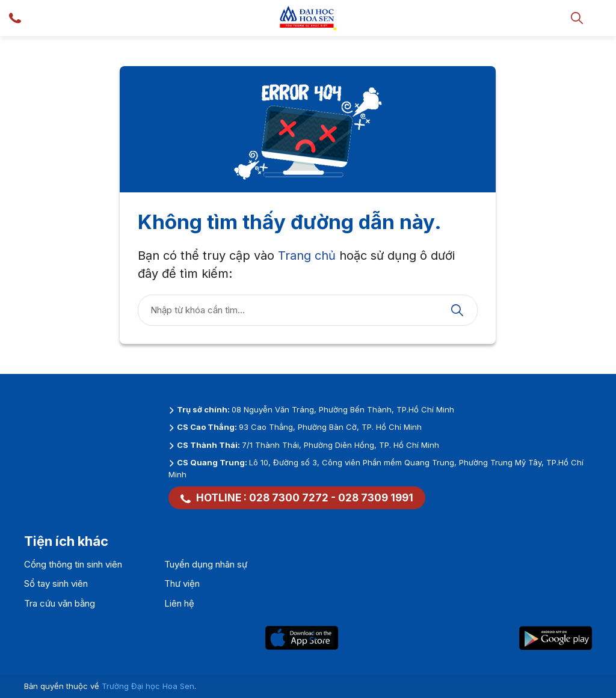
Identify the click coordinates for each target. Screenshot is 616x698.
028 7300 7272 (289, 498)
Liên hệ (179, 603)
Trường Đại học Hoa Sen (148, 686)
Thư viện (182, 583)
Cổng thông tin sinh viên (73, 564)
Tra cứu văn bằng (60, 603)
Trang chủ (307, 256)
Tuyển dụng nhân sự (206, 564)
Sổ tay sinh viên (56, 583)
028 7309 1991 (376, 498)
